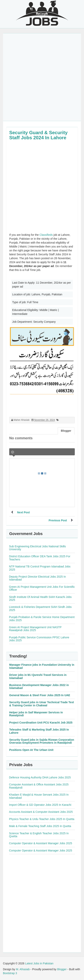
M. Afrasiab (23, 969)
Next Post (23, 512)
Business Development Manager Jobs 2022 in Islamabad (39, 687)
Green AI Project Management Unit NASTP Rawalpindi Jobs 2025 (35, 629)
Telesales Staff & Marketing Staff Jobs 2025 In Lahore (39, 731)
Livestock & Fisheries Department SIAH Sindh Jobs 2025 (40, 608)
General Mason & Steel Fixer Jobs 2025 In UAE (40, 695)
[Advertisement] (42, 77)
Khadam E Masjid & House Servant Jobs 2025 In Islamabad (39, 796)
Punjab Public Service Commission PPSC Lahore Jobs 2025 (39, 639)
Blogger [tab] (66, 431)
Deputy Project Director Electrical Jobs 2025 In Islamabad (37, 578)
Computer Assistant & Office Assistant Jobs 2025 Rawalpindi (39, 786)
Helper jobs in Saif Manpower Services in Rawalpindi (36, 714)
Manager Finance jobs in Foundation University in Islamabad (42, 666)
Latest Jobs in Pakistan (39, 963)
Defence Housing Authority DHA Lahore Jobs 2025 (40, 777)
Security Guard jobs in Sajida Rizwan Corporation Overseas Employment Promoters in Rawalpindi (42, 741)
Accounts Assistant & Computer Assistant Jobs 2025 (41, 812)
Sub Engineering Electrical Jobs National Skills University (37, 548)
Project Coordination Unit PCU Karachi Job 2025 (41, 723)
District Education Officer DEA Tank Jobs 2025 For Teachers (40, 558)
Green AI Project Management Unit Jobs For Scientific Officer (42, 588)
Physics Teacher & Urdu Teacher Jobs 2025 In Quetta (42, 819)
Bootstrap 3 (10, 973)
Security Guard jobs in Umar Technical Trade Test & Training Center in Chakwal (42, 704)
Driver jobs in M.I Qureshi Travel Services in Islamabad (38, 676)
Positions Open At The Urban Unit (31, 750)
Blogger (62, 969)
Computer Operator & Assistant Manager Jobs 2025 (41, 843)
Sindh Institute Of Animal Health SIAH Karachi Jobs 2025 (40, 598)
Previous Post (58, 520)
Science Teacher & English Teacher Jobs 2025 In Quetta (39, 835)
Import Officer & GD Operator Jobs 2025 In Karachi (40, 805)
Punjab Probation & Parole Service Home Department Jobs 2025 (42, 619)
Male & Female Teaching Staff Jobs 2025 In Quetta (40, 826)
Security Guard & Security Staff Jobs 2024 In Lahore (38, 135)
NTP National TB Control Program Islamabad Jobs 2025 (40, 568)
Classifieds (46, 235)
